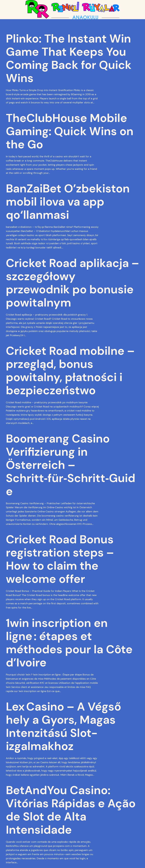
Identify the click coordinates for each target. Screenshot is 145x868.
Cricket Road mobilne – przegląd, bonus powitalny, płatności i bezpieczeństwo (70, 371)
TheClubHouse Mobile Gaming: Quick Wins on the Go (70, 131)
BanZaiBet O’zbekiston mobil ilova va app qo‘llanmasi (68, 202)
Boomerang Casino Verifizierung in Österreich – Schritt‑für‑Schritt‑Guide (71, 465)
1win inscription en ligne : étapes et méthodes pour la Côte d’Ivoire (69, 643)
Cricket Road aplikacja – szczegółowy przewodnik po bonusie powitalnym (72, 283)
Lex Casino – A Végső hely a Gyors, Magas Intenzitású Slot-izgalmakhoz (63, 726)
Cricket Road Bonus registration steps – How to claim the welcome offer (60, 559)
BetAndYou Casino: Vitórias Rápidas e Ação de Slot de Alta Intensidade (71, 810)
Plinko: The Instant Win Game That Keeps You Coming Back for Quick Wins (69, 58)
